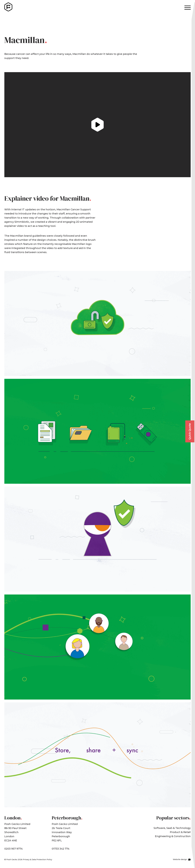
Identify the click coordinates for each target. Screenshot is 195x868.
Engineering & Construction (173, 836)
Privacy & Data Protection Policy (37, 860)
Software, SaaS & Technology (172, 828)
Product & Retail (180, 832)
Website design (180, 859)
